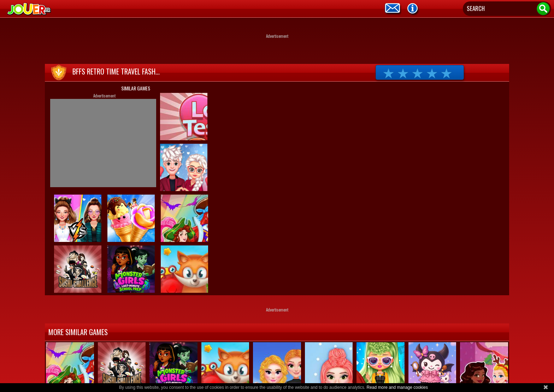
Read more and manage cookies (397, 387)
